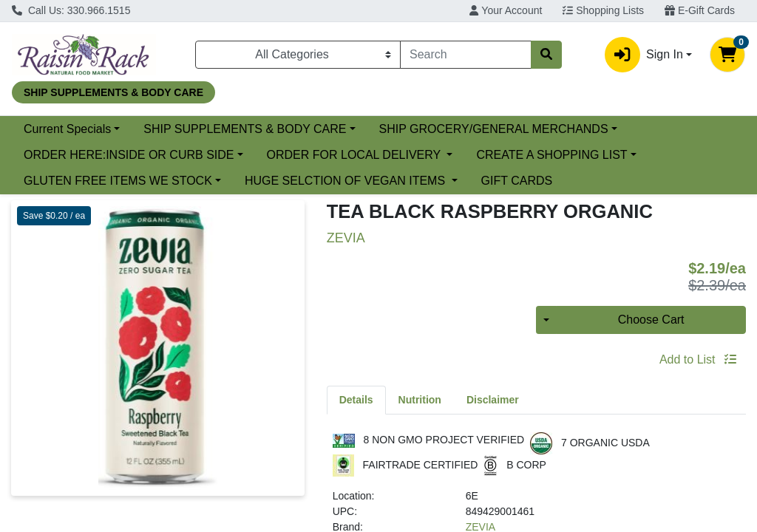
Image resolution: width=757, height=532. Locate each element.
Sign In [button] (644, 55)
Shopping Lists (603, 10)
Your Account (506, 10)
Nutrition (420, 400)
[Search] (466, 55)
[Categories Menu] (298, 55)
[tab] (356, 400)
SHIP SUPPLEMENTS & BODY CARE (245, 129)
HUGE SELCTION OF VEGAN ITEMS (347, 181)
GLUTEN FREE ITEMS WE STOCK (118, 181)
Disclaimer (493, 400)
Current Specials (67, 129)
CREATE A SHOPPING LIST (551, 155)
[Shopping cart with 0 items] (727, 55)
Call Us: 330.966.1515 (71, 10)
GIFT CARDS (517, 181)
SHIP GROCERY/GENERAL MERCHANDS (494, 129)
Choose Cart (651, 320)
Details (356, 400)
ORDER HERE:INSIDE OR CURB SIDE (129, 155)
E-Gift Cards (700, 10)
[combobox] (466, 55)
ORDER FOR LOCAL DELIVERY (356, 155)
